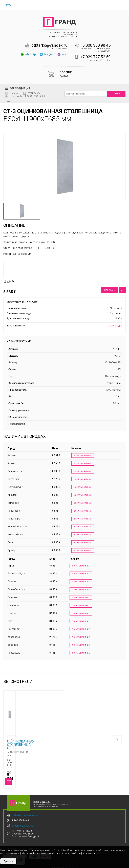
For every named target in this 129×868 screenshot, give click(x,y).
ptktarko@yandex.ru (49, 45)
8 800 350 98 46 (96, 45)
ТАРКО (7, 5)
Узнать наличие (82, 456)
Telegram (47, 54)
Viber (62, 54)
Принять (8, 861)
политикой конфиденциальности (82, 853)
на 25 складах (114, 326)
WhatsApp (29, 54)
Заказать (110, 290)
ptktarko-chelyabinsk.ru (24, 813)
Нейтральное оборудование (28, 96)
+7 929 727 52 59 (95, 57)
